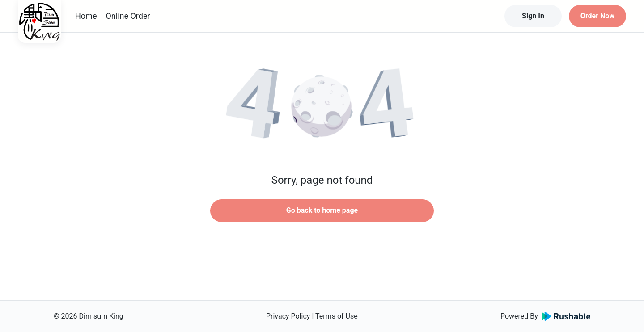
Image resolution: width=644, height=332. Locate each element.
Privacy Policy (288, 316)
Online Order (128, 16)
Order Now (597, 16)
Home (86, 16)
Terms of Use (337, 316)
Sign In (533, 16)
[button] (322, 107)
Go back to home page (322, 210)
